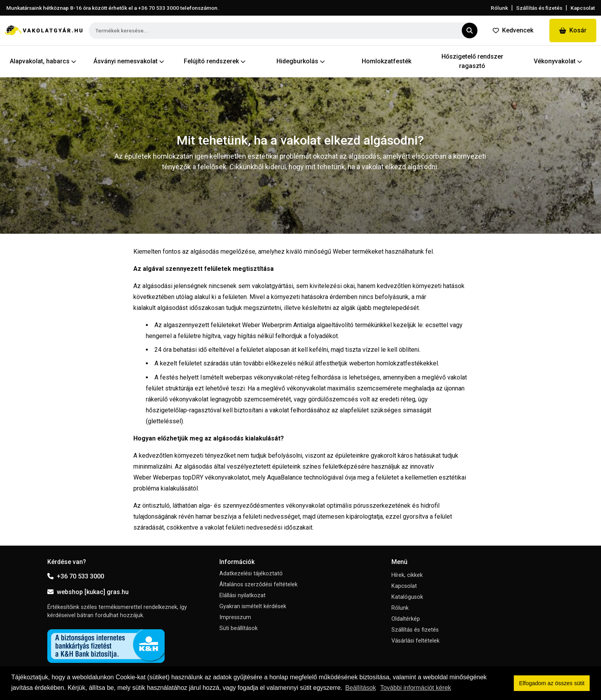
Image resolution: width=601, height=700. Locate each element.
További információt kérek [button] (415, 688)
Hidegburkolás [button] (301, 61)
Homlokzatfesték (387, 61)
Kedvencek (513, 30)
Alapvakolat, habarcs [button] (43, 61)
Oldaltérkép (406, 619)
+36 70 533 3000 (76, 576)
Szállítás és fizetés (539, 8)
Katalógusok (407, 597)
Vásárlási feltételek (415, 641)
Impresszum (235, 617)
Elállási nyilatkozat (242, 595)
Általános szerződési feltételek (258, 585)
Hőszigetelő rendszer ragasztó (472, 61)
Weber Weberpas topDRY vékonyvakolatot (191, 477)
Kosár (573, 30)
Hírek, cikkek (407, 575)
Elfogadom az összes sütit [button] (552, 683)
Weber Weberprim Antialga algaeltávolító (298, 325)
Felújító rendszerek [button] (215, 61)
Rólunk (499, 8)
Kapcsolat (583, 8)
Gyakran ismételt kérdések (253, 606)
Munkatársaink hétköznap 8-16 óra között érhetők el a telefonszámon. (113, 8)
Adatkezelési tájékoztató (251, 574)
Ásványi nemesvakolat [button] (129, 61)
